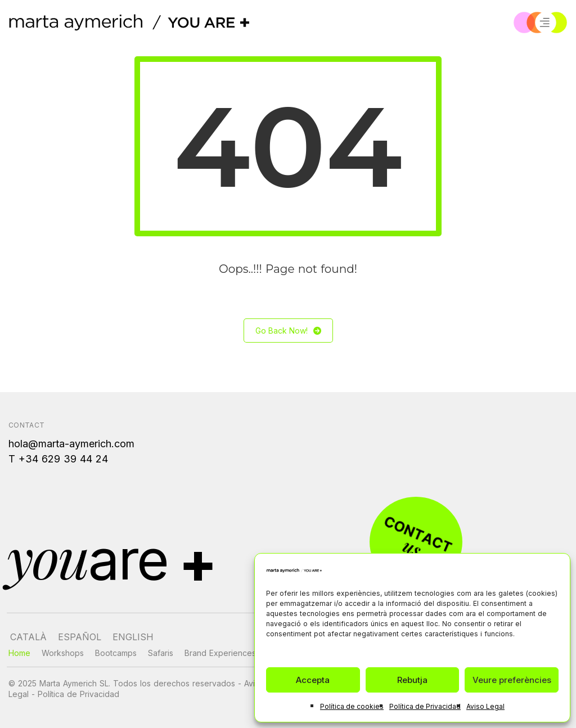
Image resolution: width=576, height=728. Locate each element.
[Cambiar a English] (133, 637)
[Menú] (544, 23)
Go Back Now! (288, 331)
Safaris (161, 653)
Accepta (313, 680)
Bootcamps (116, 653)
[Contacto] (415, 542)
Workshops (63, 653)
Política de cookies (352, 706)
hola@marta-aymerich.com (71, 444)
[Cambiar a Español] (80, 637)
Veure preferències (512, 680)
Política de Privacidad (425, 706)
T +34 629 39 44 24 (58, 459)
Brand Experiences (220, 653)
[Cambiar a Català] (28, 637)
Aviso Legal (485, 706)
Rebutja (412, 680)
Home (19, 653)
